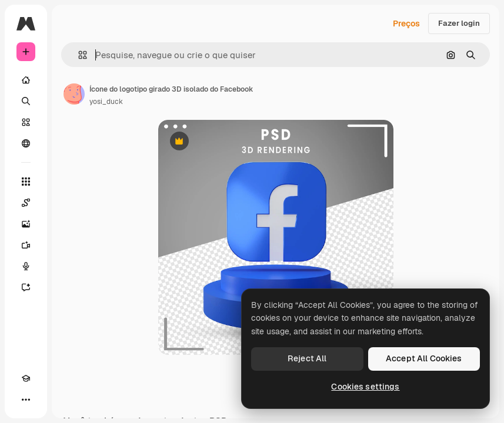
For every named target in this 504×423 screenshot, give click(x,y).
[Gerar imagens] (26, 224)
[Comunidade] (26, 143)
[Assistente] (26, 287)
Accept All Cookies (424, 358)
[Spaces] (26, 203)
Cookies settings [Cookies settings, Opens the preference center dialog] (365, 387)
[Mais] (26, 399)
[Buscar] (26, 101)
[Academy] (26, 378)
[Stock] (26, 122)
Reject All (307, 358)
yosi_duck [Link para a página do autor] (106, 102)
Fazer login (459, 23)
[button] (78, 55)
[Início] (26, 80)
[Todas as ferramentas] (26, 182)
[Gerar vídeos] (26, 245)
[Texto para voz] (26, 266)
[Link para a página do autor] (74, 94)
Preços (406, 23)
